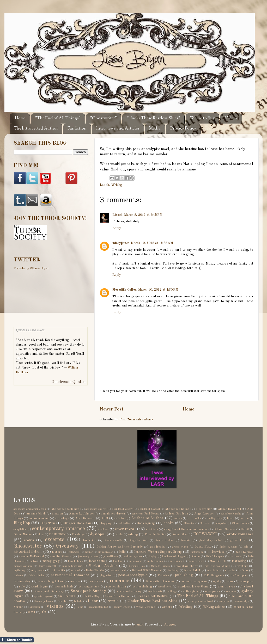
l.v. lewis (236, 556)
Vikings (55, 606)
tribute (78, 601)
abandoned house (177, 509)
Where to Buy (202, 118)
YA (44, 612)
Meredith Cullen (125, 290)
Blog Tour (48, 523)
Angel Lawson (204, 514)
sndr (140, 625)
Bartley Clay (214, 518)
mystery (242, 566)
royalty (217, 581)
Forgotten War (139, 540)
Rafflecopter (239, 575)
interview (217, 552)
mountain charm (187, 566)
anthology (62, 518)
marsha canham (23, 566)
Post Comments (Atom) (136, 419)
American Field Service (145, 514)
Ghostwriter (28, 546)
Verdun (18, 607)
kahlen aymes (133, 556)
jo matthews (111, 556)
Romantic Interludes (160, 581)
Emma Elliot (180, 535)
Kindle (195, 556)
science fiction (116, 587)
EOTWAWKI (205, 534)
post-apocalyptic (133, 575)
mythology (20, 571)
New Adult (192, 570)
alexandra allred (230, 509)
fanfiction (90, 540)
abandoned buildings (65, 509)
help (246, 547)
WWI (31, 612)
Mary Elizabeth (47, 566)
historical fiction (28, 552)
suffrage (172, 591)
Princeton (163, 575)
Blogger (169, 625)
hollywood (74, 552)
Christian (205, 523)
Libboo (33, 561)
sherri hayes (226, 587)
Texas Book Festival (153, 596)
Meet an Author (103, 566)
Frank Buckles (165, 540)
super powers (213, 591)
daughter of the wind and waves (186, 529)
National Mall (118, 571)
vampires (224, 601)
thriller (63, 601)
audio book (120, 518)
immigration (106, 552)
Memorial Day (137, 566)
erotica (29, 540)
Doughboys (78, 535)
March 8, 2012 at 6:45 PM (143, 215)
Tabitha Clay (92, 596)
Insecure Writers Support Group (158, 552)
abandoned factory (122, 509)
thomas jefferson (43, 601)
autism (178, 518)
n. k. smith (58, 571)
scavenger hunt (89, 587)
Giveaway (67, 546)
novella (230, 570)
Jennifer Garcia (61, 556)
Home (20, 118)
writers (167, 607)
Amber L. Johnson (82, 514)
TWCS (113, 601)
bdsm (231, 518)
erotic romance (240, 534)
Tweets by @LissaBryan (31, 268)
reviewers (96, 581)
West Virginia (146, 607)
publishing (184, 575)
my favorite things (217, 566)
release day (22, 581)
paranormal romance (70, 575)
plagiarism (106, 575)
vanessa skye (242, 601)
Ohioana (18, 575)
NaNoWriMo (95, 571)
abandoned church (96, 509)
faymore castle (113, 540)
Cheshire (189, 523)
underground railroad (201, 601)
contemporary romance (58, 529)
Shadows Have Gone (193, 587)
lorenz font (97, 561)
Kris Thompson (215, 556)
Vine (80, 607)
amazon (57, 514)
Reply (117, 228)
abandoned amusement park (30, 509)
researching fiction (50, 581)
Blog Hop (22, 523)
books (169, 523)
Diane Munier (23, 535)
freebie (186, 540)
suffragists (191, 591)
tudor (93, 601)
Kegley (153, 556)
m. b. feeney (155, 561)
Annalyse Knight (231, 514)
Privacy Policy (183, 129)
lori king (118, 561)
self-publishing (142, 587)
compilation (20, 529)
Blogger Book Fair (77, 523)
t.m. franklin (67, 596)
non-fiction (213, 571)
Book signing (146, 523)
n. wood (76, 571)
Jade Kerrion (245, 552)
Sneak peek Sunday (88, 591)
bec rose (245, 518)
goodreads (157, 547)
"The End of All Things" (58, 118)
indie (122, 552)
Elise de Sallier (155, 535)
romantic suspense (194, 581)
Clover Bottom (241, 523)
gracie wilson (180, 547)
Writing (117, 185)
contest (104, 529)
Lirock (117, 215)
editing (133, 534)
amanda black (36, 514)
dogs (41, 535)
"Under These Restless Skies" (153, 118)
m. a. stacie (135, 561)
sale (22, 587)
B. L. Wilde (194, 518)
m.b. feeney (176, 561)
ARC (105, 518)
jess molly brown (88, 556)
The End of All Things (198, 596)
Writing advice (214, 607)
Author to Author (147, 518)
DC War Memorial (224, 529)
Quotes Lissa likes (30, 330)
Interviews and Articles (118, 129)
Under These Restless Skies (152, 601)
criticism (152, 529)
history (57, 552)
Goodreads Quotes (69, 382)
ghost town (239, 540)
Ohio (245, 571)
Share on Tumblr (17, 640)
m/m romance (196, 561)
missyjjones (121, 243)
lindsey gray (51, 561)
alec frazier (204, 509)
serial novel (165, 587)
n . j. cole (38, 571)
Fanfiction (77, 129)
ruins (230, 581)
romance (120, 581)
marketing (239, 561)
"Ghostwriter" (104, 118)
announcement (39, 518)
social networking (129, 591)
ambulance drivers (113, 514)
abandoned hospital (149, 509)
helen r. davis (229, 547)
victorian (35, 607)
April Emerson (85, 518)
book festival (125, 523)
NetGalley (173, 571)
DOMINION (57, 535)
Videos (231, 118)
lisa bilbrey (75, 561)
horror (89, 552)
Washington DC (98, 607)
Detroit (245, 529)
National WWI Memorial (147, 571)
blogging (106, 523)
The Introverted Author (36, 129)
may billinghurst (72, 566)
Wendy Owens (122, 607)
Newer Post (111, 409)
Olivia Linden (37, 575)
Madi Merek (218, 561)
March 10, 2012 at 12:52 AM (152, 243)
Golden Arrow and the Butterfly (119, 547)
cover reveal (125, 529)
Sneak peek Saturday (49, 591)
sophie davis (155, 591)
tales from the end (118, 596)
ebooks (119, 535)
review (75, 581)
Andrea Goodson (176, 514)
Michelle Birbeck (160, 566)
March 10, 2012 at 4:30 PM (158, 290)
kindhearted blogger (174, 556)
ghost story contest (211, 540)
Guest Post (203, 547)
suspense (231, 591)
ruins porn (247, 581)
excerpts (55, 540)
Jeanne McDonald (31, 556)
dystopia (98, 534)
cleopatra (222, 523)
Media (155, 129)
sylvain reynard (44, 596)
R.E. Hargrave (214, 575)
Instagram (197, 552)
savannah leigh (64, 587)
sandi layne (40, 587)
